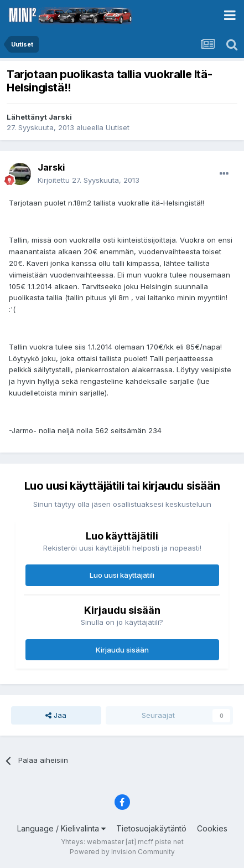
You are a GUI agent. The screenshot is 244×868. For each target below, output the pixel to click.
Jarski (60, 117)
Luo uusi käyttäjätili (122, 575)
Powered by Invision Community (122, 852)
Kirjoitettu (89, 180)
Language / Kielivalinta (61, 828)
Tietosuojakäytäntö (151, 828)
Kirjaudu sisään (122, 650)
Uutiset (118, 127)
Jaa (56, 715)
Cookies (212, 828)
